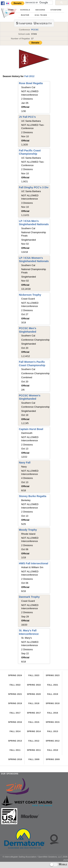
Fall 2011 (15, 750)
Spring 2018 (53, 703)
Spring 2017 (34, 713)
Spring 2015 (53, 722)
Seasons (40, 10)
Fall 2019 (53, 694)
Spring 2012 (53, 741)
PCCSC (35, 30)
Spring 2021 (15, 694)
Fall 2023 (34, 675)
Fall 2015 (34, 722)
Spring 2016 (15, 722)
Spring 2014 (34, 731)
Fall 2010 (53, 750)
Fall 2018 (34, 703)
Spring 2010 (15, 759)
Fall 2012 (29, 76)
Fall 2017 (15, 713)
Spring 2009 (53, 759)
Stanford (56, 10)
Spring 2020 (34, 694)
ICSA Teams (41, 15)
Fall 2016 (53, 713)
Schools (25, 10)
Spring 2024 (15, 675)
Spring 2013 (15, 741)
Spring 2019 (15, 703)
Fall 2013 (53, 731)
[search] (39, 3)
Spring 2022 (34, 685)
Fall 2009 (34, 759)
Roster (25, 15)
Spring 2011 (34, 750)
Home (11, 10)
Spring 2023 (53, 675)
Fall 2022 (15, 685)
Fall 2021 (53, 685)
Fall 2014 (15, 731)
